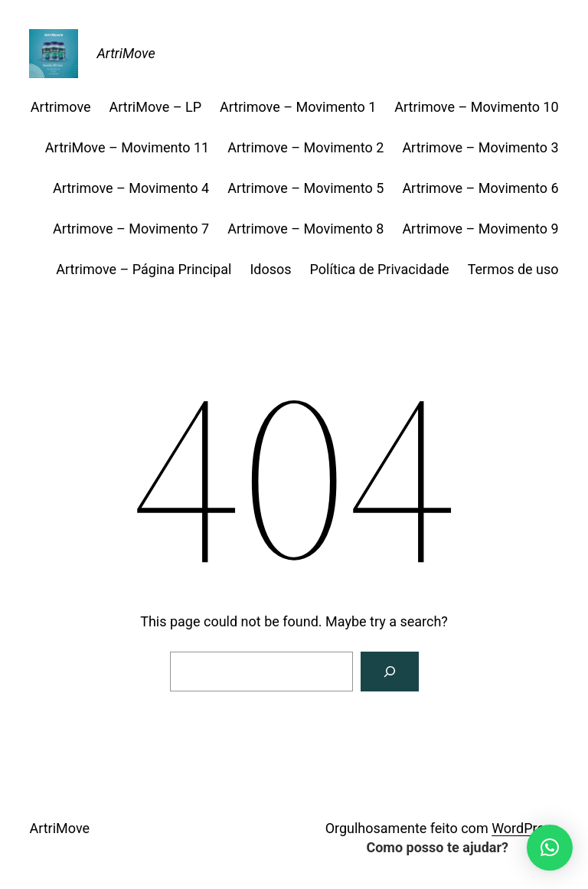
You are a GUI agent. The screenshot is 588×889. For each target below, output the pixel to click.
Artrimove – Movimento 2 (305, 147)
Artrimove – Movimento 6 (480, 188)
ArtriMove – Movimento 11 (127, 147)
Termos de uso (513, 269)
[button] (550, 848)
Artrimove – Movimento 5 (305, 188)
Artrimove (61, 107)
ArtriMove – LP (155, 107)
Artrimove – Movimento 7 (131, 229)
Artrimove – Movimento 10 (476, 107)
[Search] (390, 672)
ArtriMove (126, 53)
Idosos (270, 269)
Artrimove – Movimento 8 (305, 229)
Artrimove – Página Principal (144, 269)
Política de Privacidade (380, 269)
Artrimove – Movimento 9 (480, 229)
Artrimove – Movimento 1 (298, 107)
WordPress (525, 828)
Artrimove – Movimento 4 (131, 188)
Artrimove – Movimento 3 (480, 147)
